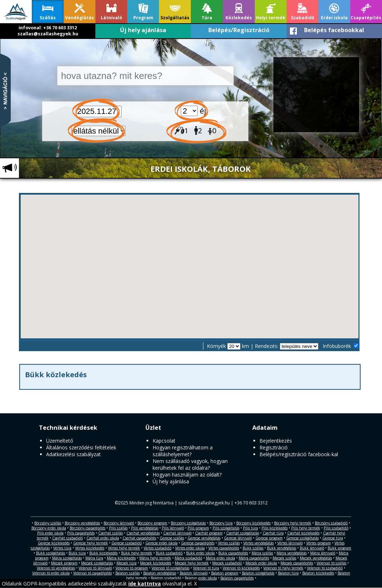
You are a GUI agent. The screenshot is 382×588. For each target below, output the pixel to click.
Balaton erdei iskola (201, 578)
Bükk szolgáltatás (51, 553)
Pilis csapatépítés (81, 533)
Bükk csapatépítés (233, 553)
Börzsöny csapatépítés (88, 528)
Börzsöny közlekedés (253, 523)
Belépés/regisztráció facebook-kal (299, 454)
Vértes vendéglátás (259, 543)
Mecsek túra (126, 563)
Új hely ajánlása (143, 30)
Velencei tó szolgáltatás (170, 568)
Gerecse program (269, 538)
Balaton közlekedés (318, 573)
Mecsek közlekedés (156, 563)
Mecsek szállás (284, 558)
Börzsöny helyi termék (293, 523)
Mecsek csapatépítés (297, 563)
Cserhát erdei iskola (103, 538)
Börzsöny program (152, 523)
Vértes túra (62, 548)
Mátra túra (94, 558)
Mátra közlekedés (121, 558)
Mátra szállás (262, 553)
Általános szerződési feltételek (81, 447)
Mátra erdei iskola (220, 558)
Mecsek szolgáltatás (97, 563)
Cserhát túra (273, 533)
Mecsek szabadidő (227, 563)
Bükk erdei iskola (200, 553)
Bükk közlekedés (103, 553)
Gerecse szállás (172, 538)
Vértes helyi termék (124, 548)
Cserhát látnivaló (177, 533)
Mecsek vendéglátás (316, 558)
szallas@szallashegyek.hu (48, 34)
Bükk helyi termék (137, 553)
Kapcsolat (164, 441)
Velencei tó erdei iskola (51, 573)
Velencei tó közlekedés (241, 568)
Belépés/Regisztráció (239, 30)
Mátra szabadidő (188, 558)
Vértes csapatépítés (224, 548)
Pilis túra (250, 528)
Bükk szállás (253, 548)
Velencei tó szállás (331, 563)
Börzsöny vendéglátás (82, 523)
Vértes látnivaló (290, 543)
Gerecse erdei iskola (162, 543)
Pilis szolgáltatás (226, 528)
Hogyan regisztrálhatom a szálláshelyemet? (183, 451)
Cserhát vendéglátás (143, 533)
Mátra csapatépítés (254, 558)
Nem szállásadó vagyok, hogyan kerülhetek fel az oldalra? (190, 464)
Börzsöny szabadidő (331, 523)
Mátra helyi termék (155, 558)
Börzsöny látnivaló (119, 523)
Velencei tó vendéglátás (56, 568)
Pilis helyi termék (306, 528)
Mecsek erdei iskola (261, 563)
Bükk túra (77, 553)
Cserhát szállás (111, 533)
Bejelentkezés (276, 441)
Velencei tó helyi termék (283, 568)
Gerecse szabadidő (127, 543)
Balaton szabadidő (166, 578)
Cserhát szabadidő (68, 538)
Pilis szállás (118, 528)
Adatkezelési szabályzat (73, 454)
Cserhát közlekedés (303, 533)
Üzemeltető (59, 441)
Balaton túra (288, 573)
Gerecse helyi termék (91, 543)
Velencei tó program (132, 568)
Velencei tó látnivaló (95, 568)
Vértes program (319, 543)
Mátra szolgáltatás (67, 558)
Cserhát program (209, 533)
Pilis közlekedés (275, 528)
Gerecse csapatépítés (198, 543)
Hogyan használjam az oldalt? (187, 475)
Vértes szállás (229, 543)
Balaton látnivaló (194, 573)
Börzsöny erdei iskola (49, 528)
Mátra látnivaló (323, 553)
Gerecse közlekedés (54, 543)
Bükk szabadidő (169, 553)
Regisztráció (274, 447)
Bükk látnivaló (312, 548)
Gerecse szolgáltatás (302, 538)
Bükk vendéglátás (282, 548)
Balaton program (225, 573)
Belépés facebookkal (334, 30)
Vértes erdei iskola (190, 548)
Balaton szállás (128, 573)
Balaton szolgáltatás (258, 573)
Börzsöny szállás (48, 523)
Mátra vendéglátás (292, 553)
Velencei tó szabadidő (325, 568)
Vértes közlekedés (90, 548)
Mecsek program (64, 563)
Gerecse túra (333, 538)
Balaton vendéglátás (160, 573)
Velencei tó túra (206, 568)
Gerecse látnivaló (238, 538)
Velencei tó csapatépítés (93, 573)
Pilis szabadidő (336, 528)
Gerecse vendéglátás (204, 538)
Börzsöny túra (221, 523)
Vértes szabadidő (158, 548)
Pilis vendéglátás (145, 528)
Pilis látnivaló (173, 528)
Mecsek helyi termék (192, 563)
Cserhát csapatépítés (139, 538)
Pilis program (198, 528)
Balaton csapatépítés (237, 578)
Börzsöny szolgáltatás (188, 523)
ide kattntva (145, 584)
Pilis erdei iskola (50, 533)
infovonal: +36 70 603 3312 (48, 28)
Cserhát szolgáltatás (243, 533)
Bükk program (339, 548)
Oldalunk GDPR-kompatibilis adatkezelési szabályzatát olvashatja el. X (99, 584)
